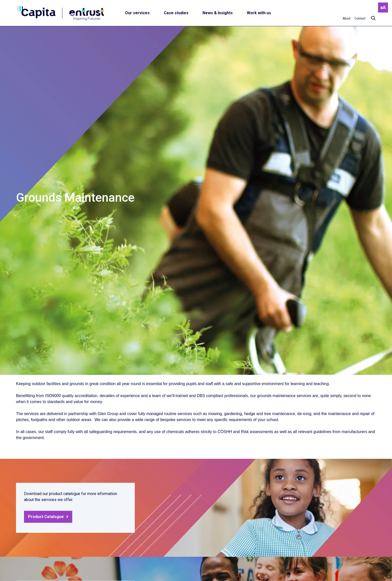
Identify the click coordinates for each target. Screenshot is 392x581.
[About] (346, 18)
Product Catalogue (46, 517)
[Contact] (360, 18)
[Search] (371, 18)
